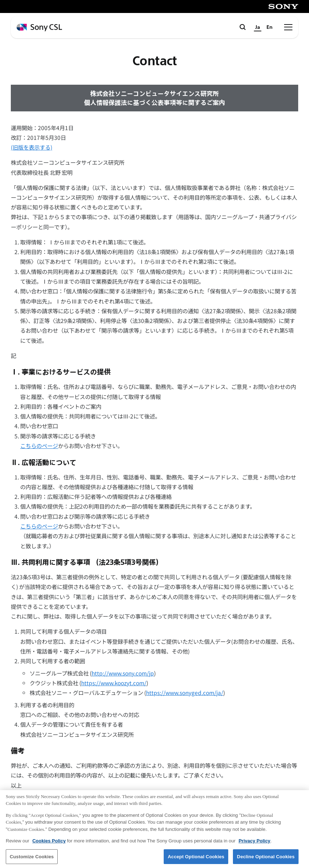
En (270, 27)
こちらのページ (39, 446)
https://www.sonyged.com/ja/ (185, 692)
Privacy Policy (255, 844)
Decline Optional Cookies (266, 859)
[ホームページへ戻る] (39, 28)
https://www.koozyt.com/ (114, 683)
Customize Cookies (32, 859)
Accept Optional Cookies (196, 859)
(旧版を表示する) (32, 147)
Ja (258, 27)
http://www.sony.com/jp (123, 673)
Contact (155, 61)
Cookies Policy (49, 844)
